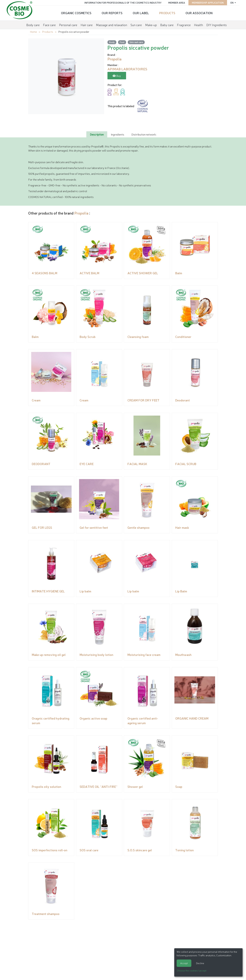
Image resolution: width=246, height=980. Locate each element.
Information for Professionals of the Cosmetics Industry (123, 3)
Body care (33, 25)
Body (112, 42)
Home (33, 32)
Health (199, 25)
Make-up (151, 25)
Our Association (199, 13)
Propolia (81, 213)
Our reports (112, 13)
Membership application (207, 3)
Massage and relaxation (112, 25)
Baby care (167, 25)
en (232, 3)
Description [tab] (97, 134)
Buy (117, 76)
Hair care (87, 25)
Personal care (68, 25)
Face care (49, 25)
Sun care (136, 25)
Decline (200, 963)
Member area (176, 3)
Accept (184, 963)
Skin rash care (136, 42)
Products (167, 13)
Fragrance (184, 25)
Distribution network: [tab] (144, 134)
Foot (122, 42)
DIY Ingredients (217, 25)
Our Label (141, 13)
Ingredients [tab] (118, 134)
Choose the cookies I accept (192, 970)
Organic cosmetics (76, 13)
